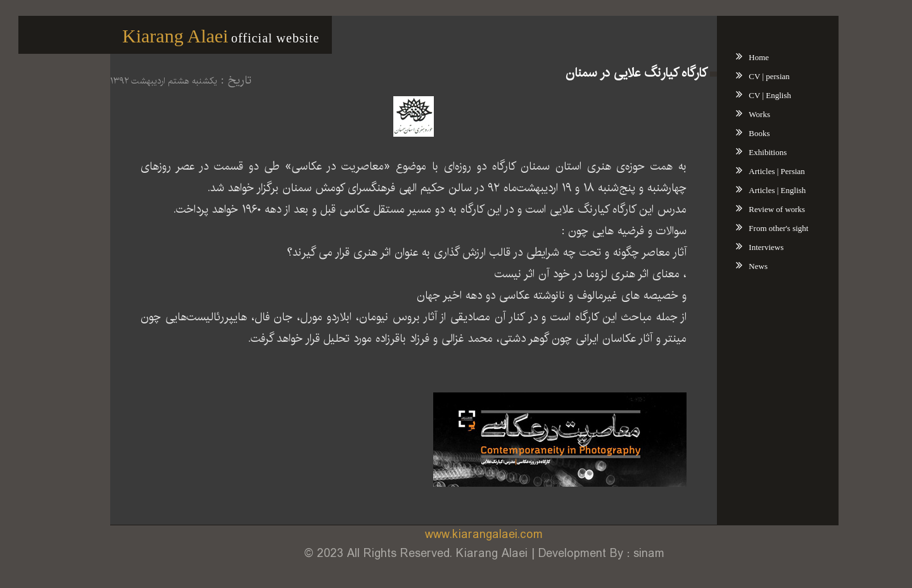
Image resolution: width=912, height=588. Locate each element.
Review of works (758, 209)
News (740, 266)
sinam (630, 554)
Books (741, 133)
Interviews (748, 247)
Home (740, 57)
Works (741, 114)
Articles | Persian (758, 171)
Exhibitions (749, 152)
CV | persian (750, 76)
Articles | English (759, 190)
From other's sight (760, 228)
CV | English (751, 95)
